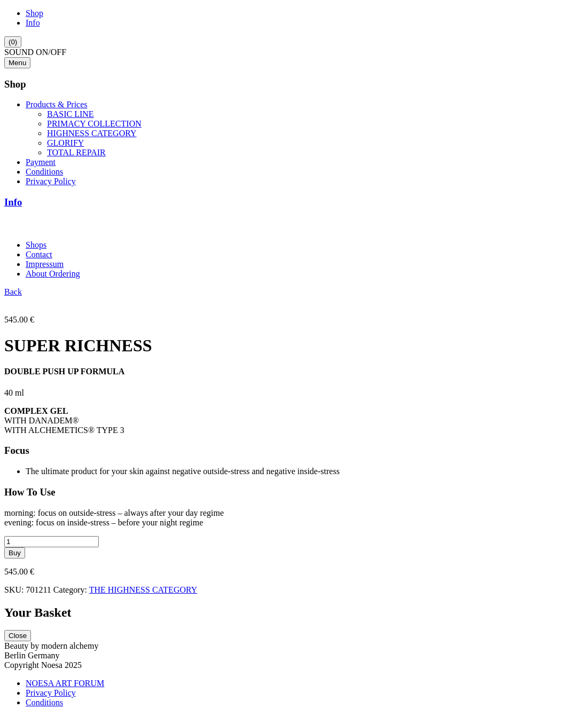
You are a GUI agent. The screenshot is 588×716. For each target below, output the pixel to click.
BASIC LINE (70, 114)
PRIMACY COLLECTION (94, 124)
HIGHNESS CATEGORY (92, 133)
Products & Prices (57, 104)
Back (13, 292)
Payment (41, 162)
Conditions (44, 172)
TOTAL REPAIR (76, 152)
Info (33, 23)
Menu (17, 63)
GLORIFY (65, 143)
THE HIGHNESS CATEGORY (143, 590)
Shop (34, 13)
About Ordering (53, 274)
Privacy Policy (51, 181)
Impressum (45, 264)
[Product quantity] (52, 542)
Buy (15, 553)
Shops (36, 245)
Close (18, 636)
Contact (39, 254)
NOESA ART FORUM (65, 683)
